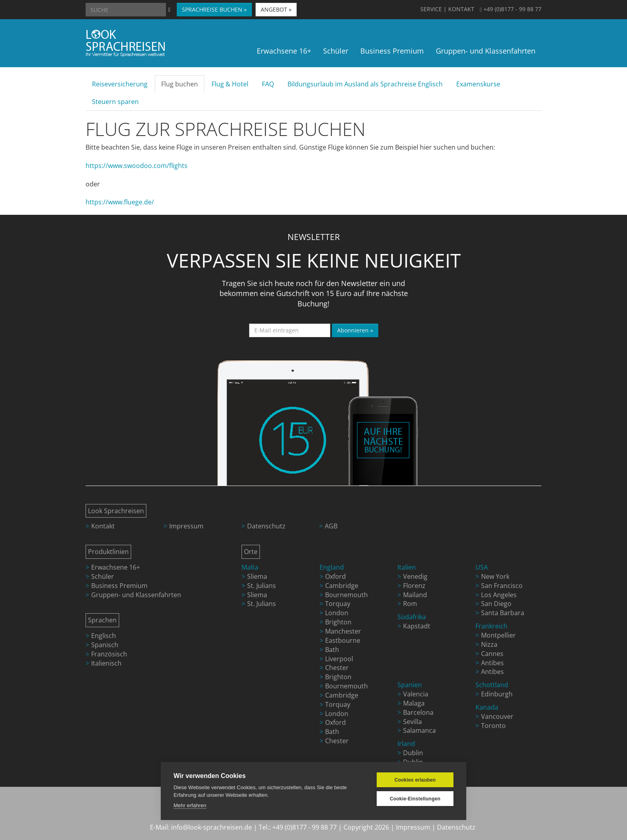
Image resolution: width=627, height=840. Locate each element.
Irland (406, 744)
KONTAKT (461, 9)
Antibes (492, 663)
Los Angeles (499, 595)
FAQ (268, 84)
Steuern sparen (115, 102)
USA (482, 567)
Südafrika (412, 617)
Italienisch (106, 663)
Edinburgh (497, 694)
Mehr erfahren (190, 805)
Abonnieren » (355, 330)
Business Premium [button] (392, 51)
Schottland (492, 685)
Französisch (109, 654)
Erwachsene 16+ (116, 567)
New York (495, 576)
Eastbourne (343, 640)
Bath (332, 650)
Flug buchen (180, 84)
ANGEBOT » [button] (276, 9)
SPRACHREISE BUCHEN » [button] (214, 9)
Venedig (415, 576)
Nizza (489, 644)
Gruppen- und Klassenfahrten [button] (486, 51)
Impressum (186, 526)
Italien (407, 567)
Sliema (257, 576)
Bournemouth (346, 595)
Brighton (338, 622)
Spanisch (105, 645)
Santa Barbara (503, 613)
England (332, 567)
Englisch (104, 636)
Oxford (335, 576)
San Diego (496, 604)
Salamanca (419, 730)
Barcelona (418, 712)
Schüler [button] (336, 51)
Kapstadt (417, 626)
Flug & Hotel (230, 84)
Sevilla (412, 722)
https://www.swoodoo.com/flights (137, 166)
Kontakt (103, 526)
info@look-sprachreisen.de (212, 827)
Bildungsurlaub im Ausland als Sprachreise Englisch (365, 84)
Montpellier (498, 635)
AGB (331, 526)
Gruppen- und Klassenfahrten (136, 595)
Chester (337, 668)
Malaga (414, 703)
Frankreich (491, 626)
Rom (410, 604)
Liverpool (339, 659)
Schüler (103, 576)
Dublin (413, 753)
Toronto (493, 726)
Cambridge (342, 586)
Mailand (415, 595)
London (337, 613)
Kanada (487, 707)
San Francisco (502, 586)
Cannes (492, 654)
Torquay (338, 604)
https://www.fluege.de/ (120, 202)
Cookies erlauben (415, 780)
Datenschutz (266, 526)
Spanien (410, 685)
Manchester (343, 631)
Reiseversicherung (120, 84)
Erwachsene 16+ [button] (284, 51)
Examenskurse (478, 84)
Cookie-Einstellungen (415, 799)
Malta (250, 567)
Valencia (416, 694)
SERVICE (431, 9)
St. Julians (262, 586)
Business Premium (119, 586)
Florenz (414, 586)
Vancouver (497, 716)
